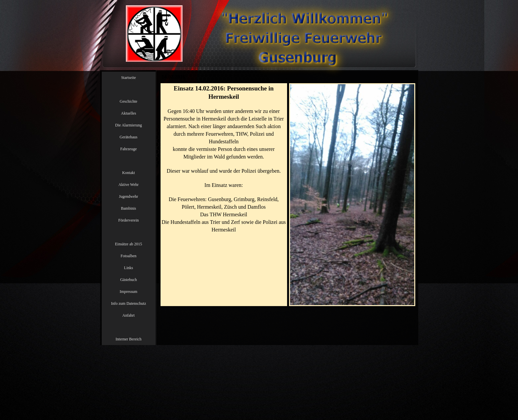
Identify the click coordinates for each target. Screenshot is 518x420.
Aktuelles (129, 113)
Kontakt (129, 173)
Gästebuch (129, 280)
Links (128, 268)
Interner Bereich (129, 339)
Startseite (129, 78)
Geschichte (128, 101)
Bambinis (129, 208)
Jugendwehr (129, 196)
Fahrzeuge (129, 149)
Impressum (128, 292)
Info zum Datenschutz (129, 303)
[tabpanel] (224, 167)
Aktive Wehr (128, 185)
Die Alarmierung (129, 125)
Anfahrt (128, 315)
